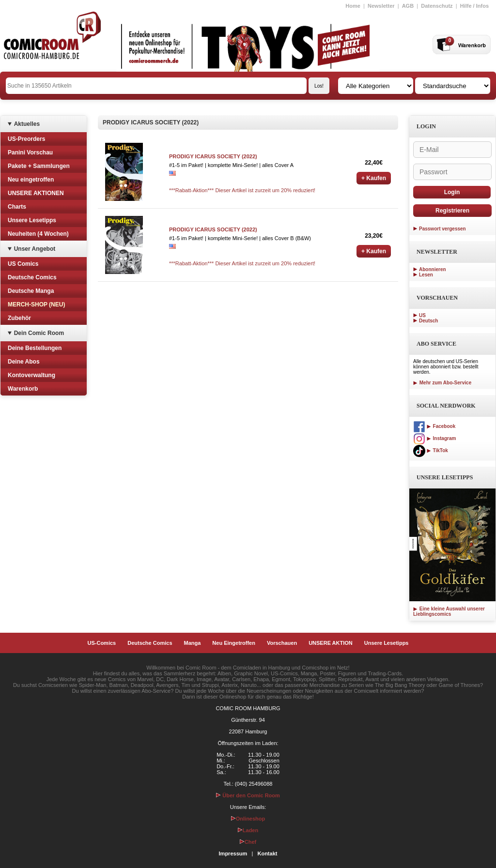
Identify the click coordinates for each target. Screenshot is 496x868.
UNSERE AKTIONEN (36, 193)
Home (353, 6)
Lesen (426, 275)
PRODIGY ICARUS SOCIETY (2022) (213, 156)
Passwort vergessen (442, 229)
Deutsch (428, 321)
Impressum (233, 853)
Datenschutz (437, 6)
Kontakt (267, 853)
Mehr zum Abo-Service (442, 383)
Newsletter (381, 6)
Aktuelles (27, 124)
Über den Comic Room (248, 795)
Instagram (434, 438)
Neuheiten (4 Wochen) (38, 234)
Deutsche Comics (32, 277)
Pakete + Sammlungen (39, 166)
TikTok (431, 450)
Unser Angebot (35, 249)
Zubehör (19, 318)
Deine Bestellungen (35, 348)
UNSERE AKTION (331, 643)
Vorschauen (282, 643)
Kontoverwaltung (31, 375)
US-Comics (102, 643)
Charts (17, 207)
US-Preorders (26, 139)
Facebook (434, 426)
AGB (408, 6)
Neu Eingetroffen (234, 643)
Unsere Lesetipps (32, 220)
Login (452, 192)
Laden (248, 830)
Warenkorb (23, 389)
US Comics (23, 264)
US (422, 315)
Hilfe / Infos (474, 6)
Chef (248, 842)
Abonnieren (433, 269)
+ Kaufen (374, 178)
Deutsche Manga (31, 291)
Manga (193, 643)
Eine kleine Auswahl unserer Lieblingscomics (449, 611)
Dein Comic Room (39, 333)
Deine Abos (24, 362)
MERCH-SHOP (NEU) (36, 305)
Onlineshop (248, 819)
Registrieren (452, 211)
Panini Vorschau (30, 152)
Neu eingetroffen (31, 180)
